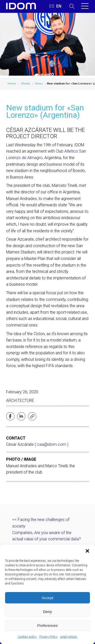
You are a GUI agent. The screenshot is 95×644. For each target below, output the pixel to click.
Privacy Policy (48, 637)
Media (26, 83)
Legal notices (69, 637)
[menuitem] (52, 6)
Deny (48, 612)
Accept (48, 598)
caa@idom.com (52, 444)
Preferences (48, 625)
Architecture (20, 401)
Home (12, 83)
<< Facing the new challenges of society (41, 523)
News (39, 83)
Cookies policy (27, 637)
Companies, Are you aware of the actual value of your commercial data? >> (46, 539)
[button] (87, 551)
